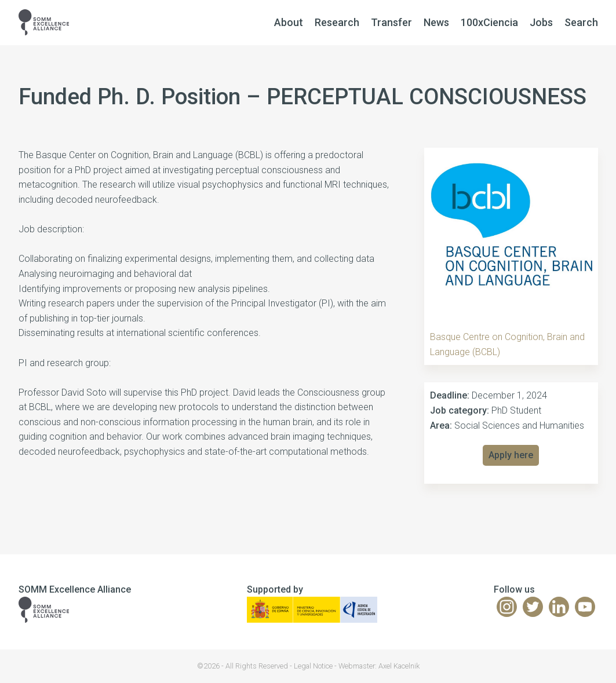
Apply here (511, 455)
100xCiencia (489, 22)
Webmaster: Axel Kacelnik (379, 666)
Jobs (541, 22)
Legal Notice (313, 666)
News (436, 22)
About (289, 22)
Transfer (391, 22)
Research (337, 22)
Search (581, 22)
